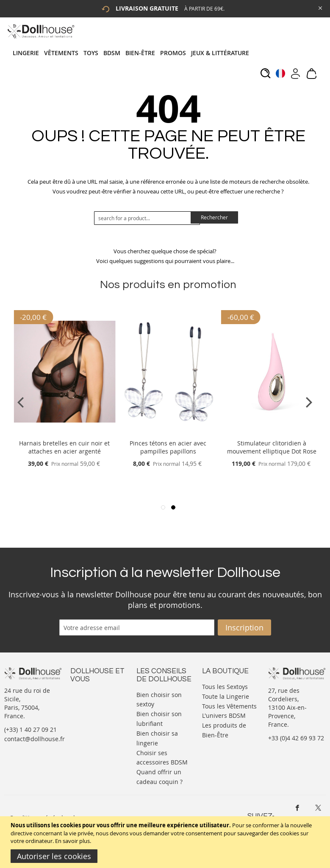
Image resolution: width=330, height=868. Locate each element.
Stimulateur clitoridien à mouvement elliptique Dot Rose (272, 447)
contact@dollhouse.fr (35, 739)
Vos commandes (93, 728)
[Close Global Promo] (320, 7)
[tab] (133, 53)
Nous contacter (92, 694)
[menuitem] (28, 53)
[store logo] (40, 31)
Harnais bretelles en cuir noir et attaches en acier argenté (64, 447)
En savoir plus (72, 841)
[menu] (133, 53)
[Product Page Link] (64, 433)
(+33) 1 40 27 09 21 (31, 729)
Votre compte (89, 702)
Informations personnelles (89, 715)
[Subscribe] (244, 627)
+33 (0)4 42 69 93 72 (296, 738)
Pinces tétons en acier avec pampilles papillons (168, 447)
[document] (166, 842)
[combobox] (147, 218)
